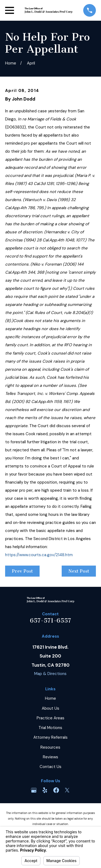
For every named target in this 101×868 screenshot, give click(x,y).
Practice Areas (50, 718)
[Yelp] (45, 790)
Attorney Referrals (50, 737)
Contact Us (50, 767)
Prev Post (22, 571)
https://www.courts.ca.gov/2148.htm (39, 555)
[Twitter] (67, 790)
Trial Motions (50, 728)
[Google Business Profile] (34, 790)
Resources (50, 747)
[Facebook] (56, 790)
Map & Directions (50, 674)
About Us (50, 708)
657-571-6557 (50, 621)
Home (50, 698)
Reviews (50, 757)
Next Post (79, 571)
